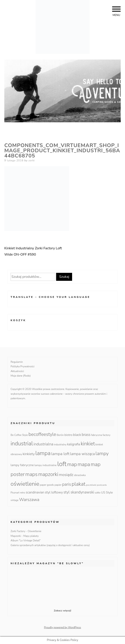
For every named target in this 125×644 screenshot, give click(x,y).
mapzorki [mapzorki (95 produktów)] (48, 474)
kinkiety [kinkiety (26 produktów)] (29, 454)
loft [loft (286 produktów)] (62, 464)
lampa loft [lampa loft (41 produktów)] (60, 454)
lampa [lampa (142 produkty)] (43, 453)
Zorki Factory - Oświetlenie (26, 531)
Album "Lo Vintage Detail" (26, 540)
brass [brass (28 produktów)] (86, 435)
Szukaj (64, 277)
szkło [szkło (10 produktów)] (98, 493)
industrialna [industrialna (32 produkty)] (43, 444)
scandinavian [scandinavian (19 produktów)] (35, 492)
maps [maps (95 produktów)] (31, 474)
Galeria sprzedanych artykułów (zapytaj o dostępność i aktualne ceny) (50, 545)
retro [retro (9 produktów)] (23, 493)
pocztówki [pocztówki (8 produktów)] (91, 485)
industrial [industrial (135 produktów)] (22, 444)
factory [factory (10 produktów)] (106, 435)
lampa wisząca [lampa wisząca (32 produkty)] (83, 454)
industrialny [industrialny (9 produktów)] (60, 445)
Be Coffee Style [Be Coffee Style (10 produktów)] (19, 435)
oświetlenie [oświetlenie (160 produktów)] (25, 484)
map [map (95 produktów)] (72, 464)
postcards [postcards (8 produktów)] (102, 485)
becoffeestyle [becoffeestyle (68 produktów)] (42, 434)
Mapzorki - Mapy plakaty (25, 536)
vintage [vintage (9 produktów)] (15, 500)
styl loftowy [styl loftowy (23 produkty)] (54, 492)
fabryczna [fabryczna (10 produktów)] (97, 435)
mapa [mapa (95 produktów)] (84, 464)
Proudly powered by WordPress (63, 627)
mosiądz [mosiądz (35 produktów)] (66, 475)
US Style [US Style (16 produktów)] (107, 492)
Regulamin (17, 362)
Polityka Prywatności (23, 366)
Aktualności (17, 371)
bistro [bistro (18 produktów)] (69, 435)
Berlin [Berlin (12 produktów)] (60, 435)
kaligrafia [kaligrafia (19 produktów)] (74, 444)
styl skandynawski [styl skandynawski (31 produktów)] (79, 492)
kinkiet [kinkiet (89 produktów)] (88, 444)
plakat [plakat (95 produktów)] (79, 484)
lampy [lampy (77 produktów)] (102, 453)
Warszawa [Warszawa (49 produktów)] (29, 500)
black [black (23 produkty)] (77, 435)
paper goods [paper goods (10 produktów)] (47, 485)
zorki (32, 160)
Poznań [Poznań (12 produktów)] (15, 492)
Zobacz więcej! (62, 611)
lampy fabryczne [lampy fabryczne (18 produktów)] (22, 465)
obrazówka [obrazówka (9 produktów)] (80, 475)
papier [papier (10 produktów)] (58, 485)
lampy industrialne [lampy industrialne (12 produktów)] (45, 465)
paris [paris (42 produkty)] (67, 484)
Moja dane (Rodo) (21, 376)
